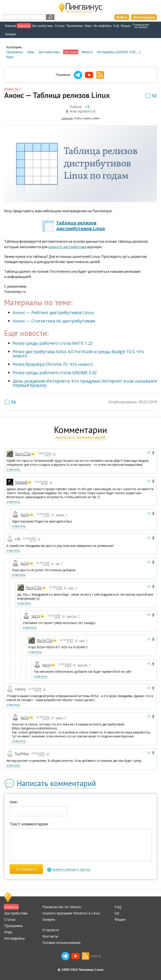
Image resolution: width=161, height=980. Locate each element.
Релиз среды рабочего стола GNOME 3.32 (55, 373)
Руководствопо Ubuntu (141, 26)
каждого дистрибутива (67, 247)
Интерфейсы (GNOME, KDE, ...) (119, 52)
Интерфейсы (102, 26)
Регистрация (144, 17)
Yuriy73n (23, 454)
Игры (88, 26)
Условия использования (61, 943)
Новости (24, 26)
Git (117, 913)
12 (154, 96)
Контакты (50, 936)
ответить (13, 469)
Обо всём (71, 52)
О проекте (51, 930)
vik (59, 564)
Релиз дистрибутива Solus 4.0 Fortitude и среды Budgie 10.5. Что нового (78, 354)
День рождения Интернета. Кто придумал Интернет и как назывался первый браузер (85, 383)
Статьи (60, 26)
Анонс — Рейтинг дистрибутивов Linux (53, 312)
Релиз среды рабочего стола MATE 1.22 (53, 343)
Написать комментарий (56, 783)
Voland (21, 482)
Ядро (10, 57)
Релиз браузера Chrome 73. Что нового (53, 364)
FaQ (116, 26)
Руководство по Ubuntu (62, 907)
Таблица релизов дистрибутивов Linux (81, 226)
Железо (87, 52)
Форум (126, 26)
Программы (75, 26)
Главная (10, 26)
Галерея (10, 34)
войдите (67, 118)
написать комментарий (80, 437)
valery (61, 718)
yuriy (25, 514)
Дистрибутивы (42, 26)
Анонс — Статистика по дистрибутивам (54, 321)
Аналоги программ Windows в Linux (71, 913)
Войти (122, 17)
